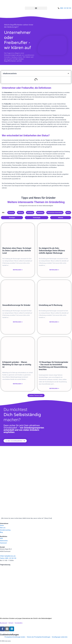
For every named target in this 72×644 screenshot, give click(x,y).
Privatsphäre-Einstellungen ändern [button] (15, 637)
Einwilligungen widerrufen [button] (60, 637)
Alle (3, 213)
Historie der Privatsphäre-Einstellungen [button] (39, 637)
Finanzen (11, 213)
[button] (36, 8)
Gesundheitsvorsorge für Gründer (16, 305)
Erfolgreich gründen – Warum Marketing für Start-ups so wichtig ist (17, 365)
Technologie (37, 218)
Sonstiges (12, 218)
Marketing (40, 213)
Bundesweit (4, 623)
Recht (68, 213)
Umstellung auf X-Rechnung (51, 305)
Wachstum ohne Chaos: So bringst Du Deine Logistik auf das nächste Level (17, 251)
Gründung (30, 213)
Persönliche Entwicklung (55, 213)
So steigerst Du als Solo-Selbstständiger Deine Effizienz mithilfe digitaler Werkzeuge (52, 251)
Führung (21, 213)
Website (61, 218)
